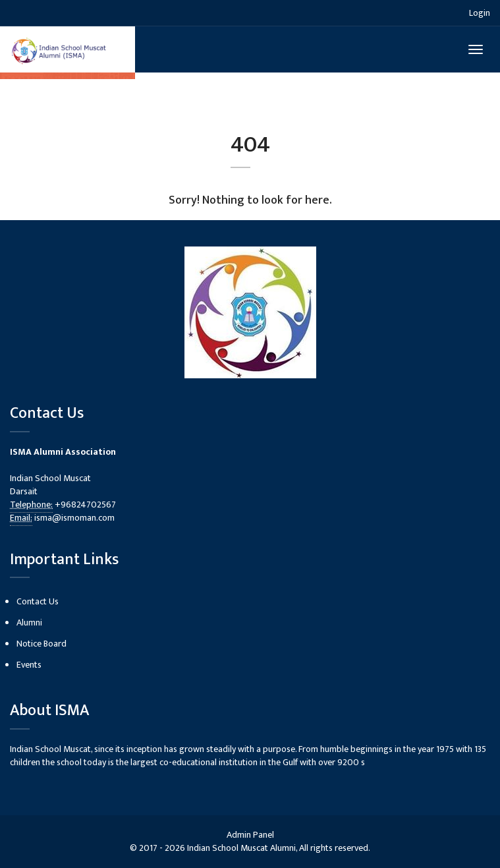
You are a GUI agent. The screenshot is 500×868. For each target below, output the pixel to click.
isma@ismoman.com (74, 518)
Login (480, 13)
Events (29, 665)
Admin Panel (250, 835)
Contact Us (38, 601)
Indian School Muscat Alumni (241, 848)
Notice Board (42, 644)
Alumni (29, 622)
